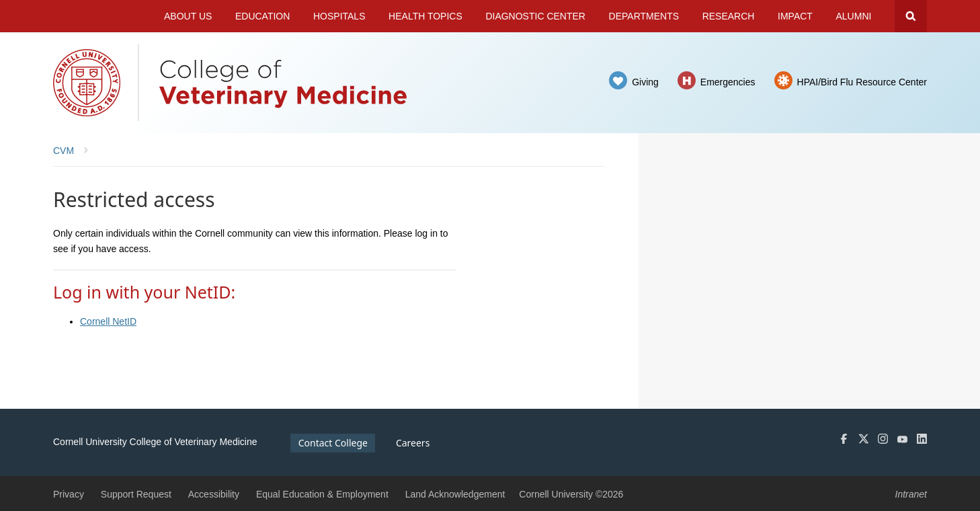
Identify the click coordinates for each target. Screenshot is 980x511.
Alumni (854, 16)
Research (729, 16)
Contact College (333, 443)
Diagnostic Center (535, 16)
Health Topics (425, 16)
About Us (188, 16)
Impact (795, 16)
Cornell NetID (108, 321)
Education (262, 16)
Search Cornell (911, 16)
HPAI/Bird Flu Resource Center (862, 82)
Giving (645, 82)
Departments (644, 16)
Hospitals (339, 16)
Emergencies (728, 82)
